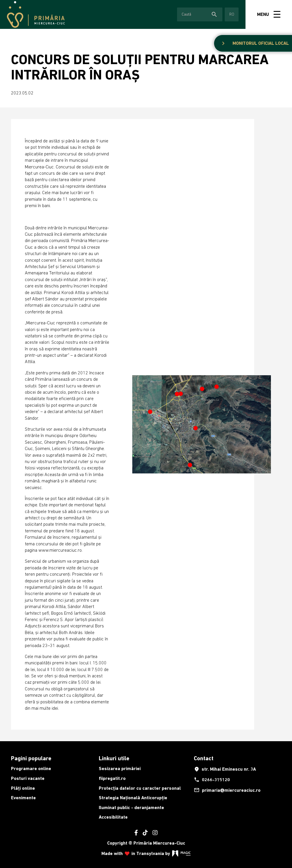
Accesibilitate (113, 817)
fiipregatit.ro (112, 778)
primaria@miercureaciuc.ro (227, 790)
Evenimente (23, 798)
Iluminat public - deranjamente (131, 807)
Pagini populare (31, 758)
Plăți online (23, 788)
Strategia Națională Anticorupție (133, 798)
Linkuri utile (114, 758)
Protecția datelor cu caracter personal (140, 788)
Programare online (31, 768)
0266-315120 (212, 780)
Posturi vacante (28, 778)
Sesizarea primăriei (120, 768)
